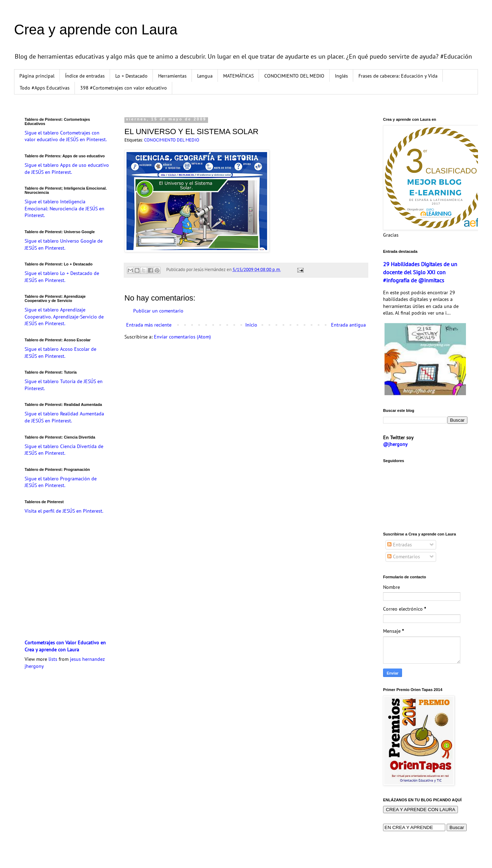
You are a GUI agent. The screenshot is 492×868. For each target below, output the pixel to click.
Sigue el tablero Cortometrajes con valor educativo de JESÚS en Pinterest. (66, 136)
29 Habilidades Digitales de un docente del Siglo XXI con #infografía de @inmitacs (420, 272)
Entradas (400, 545)
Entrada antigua (348, 325)
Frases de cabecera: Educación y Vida (398, 76)
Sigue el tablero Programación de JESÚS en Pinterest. (61, 482)
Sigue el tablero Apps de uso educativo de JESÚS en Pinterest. (67, 169)
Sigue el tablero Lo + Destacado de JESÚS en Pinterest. (62, 277)
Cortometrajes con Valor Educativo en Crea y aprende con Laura (65, 646)
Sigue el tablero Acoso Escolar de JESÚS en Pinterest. (60, 353)
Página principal (37, 76)
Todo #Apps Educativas (45, 88)
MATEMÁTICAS (238, 76)
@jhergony (395, 444)
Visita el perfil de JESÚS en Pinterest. (64, 511)
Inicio (251, 325)
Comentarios (404, 557)
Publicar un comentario (158, 311)
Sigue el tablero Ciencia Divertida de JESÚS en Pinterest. (64, 450)
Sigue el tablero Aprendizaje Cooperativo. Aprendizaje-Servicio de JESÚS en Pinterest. (64, 317)
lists (53, 659)
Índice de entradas (85, 76)
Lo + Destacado (131, 76)
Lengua (205, 76)
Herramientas (172, 76)
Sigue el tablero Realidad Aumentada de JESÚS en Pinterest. (64, 417)
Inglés (341, 76)
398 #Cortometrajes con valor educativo (124, 88)
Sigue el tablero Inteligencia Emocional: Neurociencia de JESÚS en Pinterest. (64, 208)
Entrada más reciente (149, 325)
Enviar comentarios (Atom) (182, 337)
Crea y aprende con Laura (96, 29)
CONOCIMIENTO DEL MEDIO (294, 76)
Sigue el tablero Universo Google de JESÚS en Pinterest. (64, 244)
